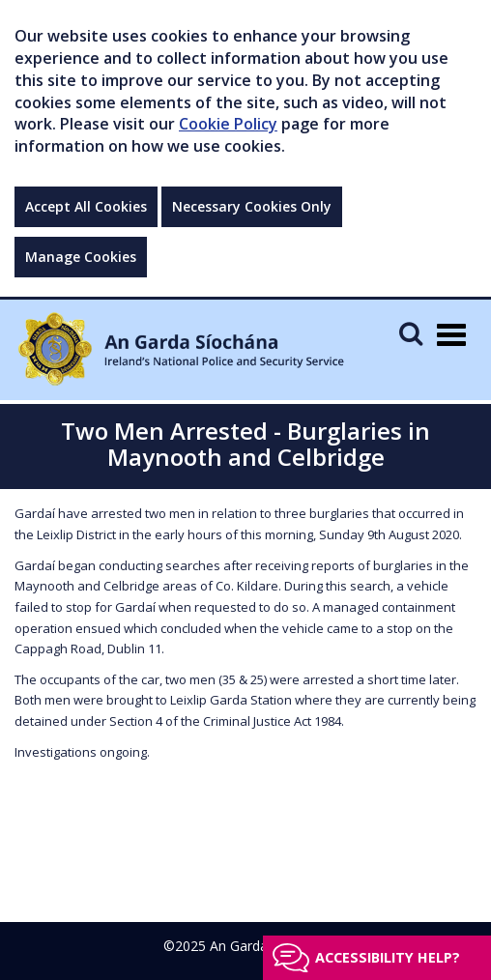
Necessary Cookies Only (252, 206)
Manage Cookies (81, 257)
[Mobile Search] (411, 333)
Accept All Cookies (86, 206)
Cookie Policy (228, 124)
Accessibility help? (388, 957)
